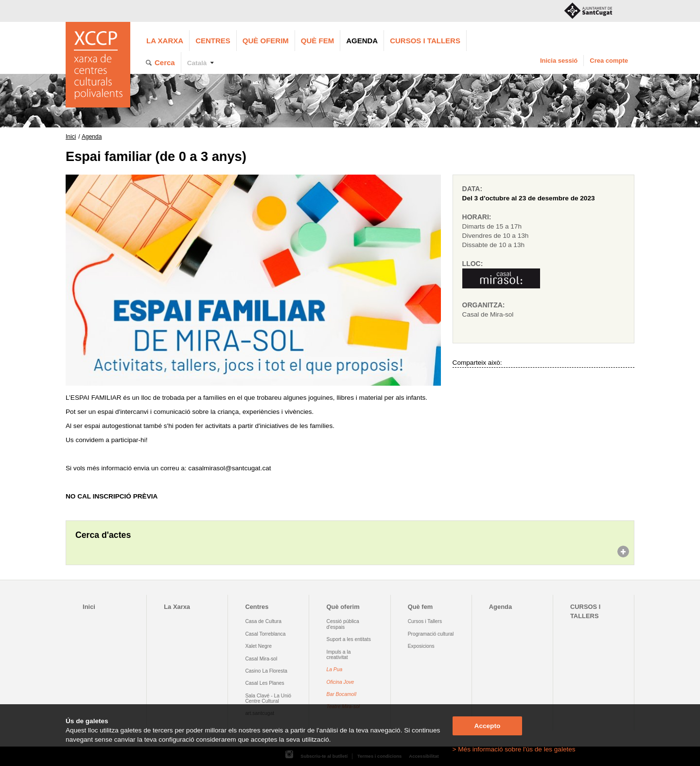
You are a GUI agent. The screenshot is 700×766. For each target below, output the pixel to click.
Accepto (488, 726)
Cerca (165, 62)
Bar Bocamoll (341, 694)
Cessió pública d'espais (343, 624)
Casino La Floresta (266, 671)
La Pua (335, 669)
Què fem (317, 41)
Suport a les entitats (349, 639)
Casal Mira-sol (261, 659)
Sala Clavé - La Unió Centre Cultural (268, 698)
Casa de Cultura (263, 621)
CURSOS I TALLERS (425, 41)
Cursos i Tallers (425, 621)
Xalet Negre (258, 646)
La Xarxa (165, 41)
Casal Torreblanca (265, 634)
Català (197, 63)
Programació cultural (431, 634)
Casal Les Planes (264, 683)
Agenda (362, 41)
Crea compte (609, 61)
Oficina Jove (341, 682)
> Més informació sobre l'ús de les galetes (514, 749)
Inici (71, 137)
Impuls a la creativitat (339, 655)
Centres (213, 41)
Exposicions (421, 646)
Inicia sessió (559, 61)
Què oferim (266, 41)
